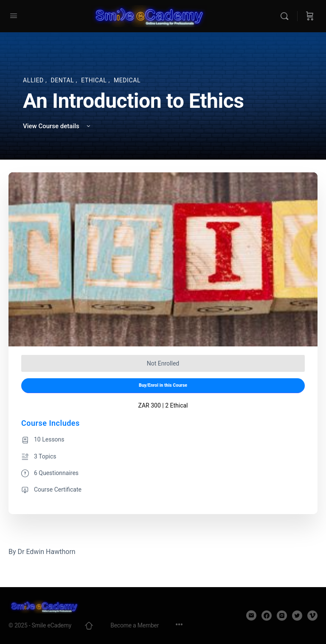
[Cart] (310, 16)
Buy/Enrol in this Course (163, 385)
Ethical (95, 80)
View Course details (57, 126)
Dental (63, 80)
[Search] (287, 16)
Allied (34, 80)
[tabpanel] (163, 552)
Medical (127, 80)
